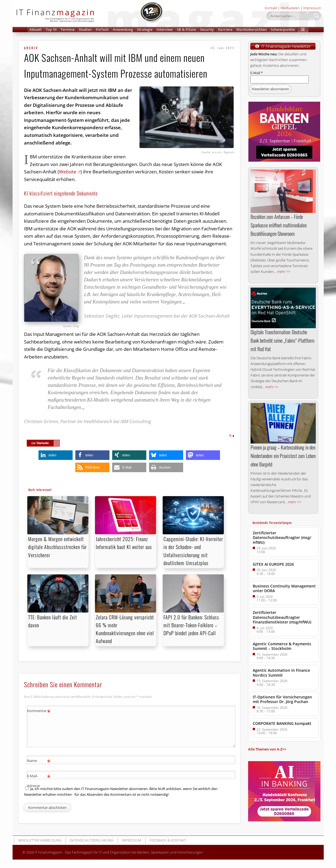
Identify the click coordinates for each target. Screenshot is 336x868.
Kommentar (39, 711)
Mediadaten (290, 8)
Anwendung (123, 29)
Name (39, 761)
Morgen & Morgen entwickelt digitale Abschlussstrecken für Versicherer (57, 547)
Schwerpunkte (283, 29)
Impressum (312, 8)
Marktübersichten (252, 29)
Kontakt (271, 8)
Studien (85, 29)
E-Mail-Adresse (39, 780)
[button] (303, 30)
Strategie (145, 29)
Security (207, 29)
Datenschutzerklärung (91, 840)
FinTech (102, 29)
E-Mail (257, 73)
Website (70, 172)
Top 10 (51, 29)
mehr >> (284, 272)
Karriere (225, 29)
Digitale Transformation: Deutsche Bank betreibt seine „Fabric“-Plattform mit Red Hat (283, 340)
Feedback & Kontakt (168, 840)
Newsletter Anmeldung (40, 840)
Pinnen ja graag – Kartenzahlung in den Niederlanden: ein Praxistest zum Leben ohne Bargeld (283, 456)
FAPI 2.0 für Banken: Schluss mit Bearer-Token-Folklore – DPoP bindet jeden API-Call (191, 625)
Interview (165, 29)
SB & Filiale (186, 29)
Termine (68, 29)
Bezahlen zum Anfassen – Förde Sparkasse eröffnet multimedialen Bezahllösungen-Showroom (279, 225)
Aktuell (35, 29)
